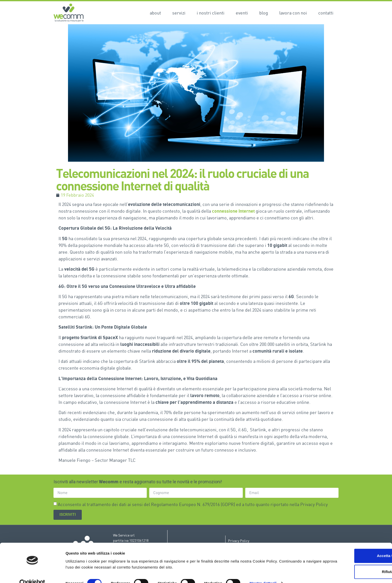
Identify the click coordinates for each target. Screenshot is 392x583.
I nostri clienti (211, 13)
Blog (264, 13)
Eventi (242, 13)
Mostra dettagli (263, 573)
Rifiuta (350, 562)
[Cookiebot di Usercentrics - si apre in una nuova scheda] (32, 573)
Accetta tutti (350, 546)
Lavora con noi (293, 13)
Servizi (179, 13)
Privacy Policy (314, 504)
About (155, 13)
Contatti (326, 13)
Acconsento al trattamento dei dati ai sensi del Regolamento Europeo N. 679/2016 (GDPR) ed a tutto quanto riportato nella (193, 504)
